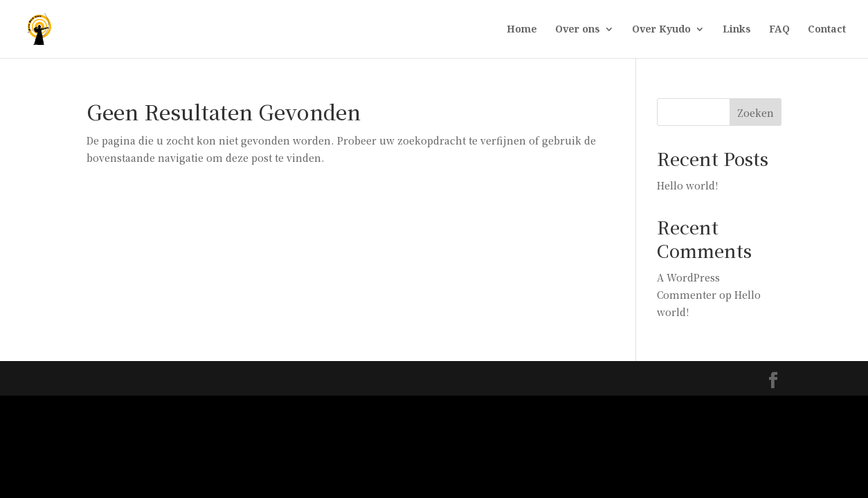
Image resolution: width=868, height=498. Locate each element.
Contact (827, 30)
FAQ (779, 30)
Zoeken (756, 113)
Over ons (578, 30)
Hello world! (687, 185)
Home (522, 30)
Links (737, 30)
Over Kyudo (661, 30)
